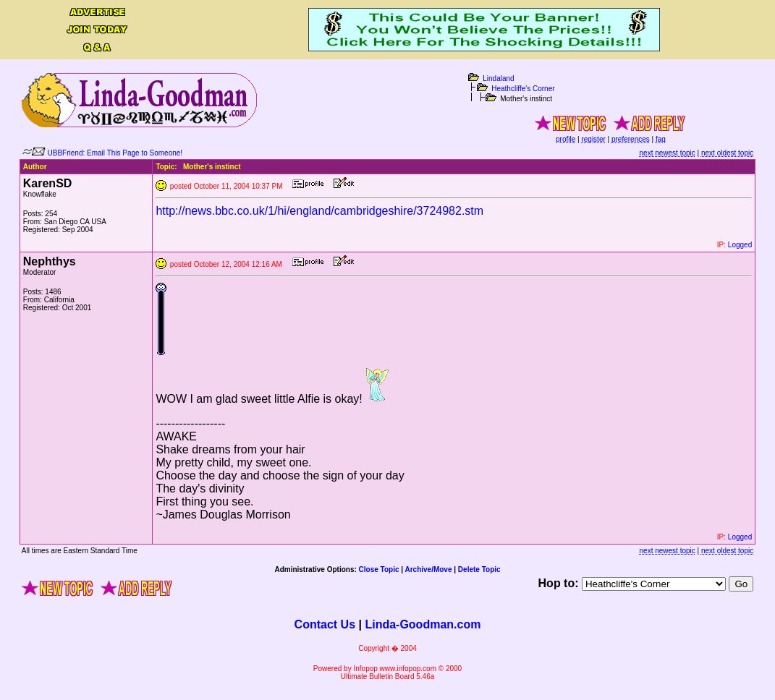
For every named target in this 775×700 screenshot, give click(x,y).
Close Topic (379, 569)
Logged (740, 245)
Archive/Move (428, 569)
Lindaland (498, 78)
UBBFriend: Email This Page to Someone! (115, 153)
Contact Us (325, 624)
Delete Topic (479, 569)
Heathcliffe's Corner (523, 89)
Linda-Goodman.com (423, 624)
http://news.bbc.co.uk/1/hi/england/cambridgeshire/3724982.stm (319, 211)
